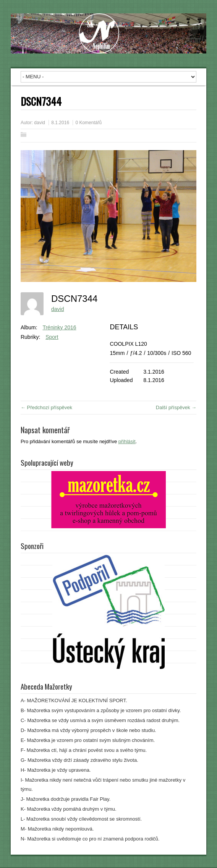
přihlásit (127, 441)
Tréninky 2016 (59, 327)
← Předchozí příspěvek (46, 407)
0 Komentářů (88, 123)
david (40, 123)
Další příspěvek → (176, 407)
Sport (52, 337)
